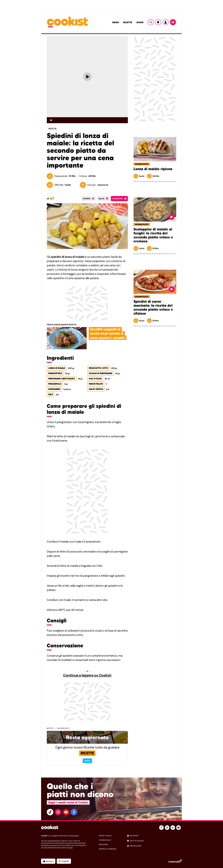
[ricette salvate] (154, 841)
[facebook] (74, 812)
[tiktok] (50, 812)
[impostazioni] (154, 846)
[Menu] (173, 22)
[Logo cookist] (68, 22)
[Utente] (166, 22)
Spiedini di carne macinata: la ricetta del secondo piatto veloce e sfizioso (153, 308)
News (116, 22)
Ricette (128, 22)
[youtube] (66, 812)
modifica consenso (108, 849)
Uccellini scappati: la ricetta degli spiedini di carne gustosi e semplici (108, 333)
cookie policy (105, 840)
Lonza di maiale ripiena (153, 169)
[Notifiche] (158, 22)
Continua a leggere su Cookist (87, 675)
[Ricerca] (151, 22)
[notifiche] (154, 836)
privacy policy (105, 836)
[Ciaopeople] (175, 861)
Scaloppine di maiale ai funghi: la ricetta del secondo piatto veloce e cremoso (153, 235)
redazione (103, 845)
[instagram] (58, 812)
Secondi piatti (63, 728)
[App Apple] (48, 861)
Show (140, 22)
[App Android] (64, 861)
